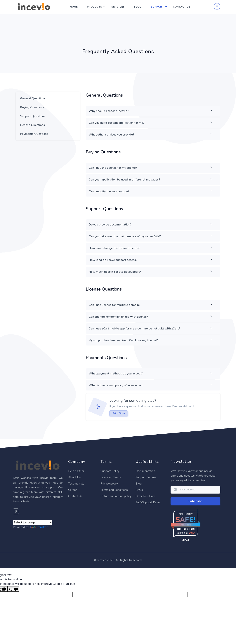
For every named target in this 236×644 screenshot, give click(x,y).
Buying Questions (32, 107)
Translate (39, 527)
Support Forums (146, 477)
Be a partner (76, 471)
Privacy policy (109, 484)
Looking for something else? (133, 401)
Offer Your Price (146, 496)
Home (74, 7)
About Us (74, 477)
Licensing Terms (111, 477)
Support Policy (110, 471)
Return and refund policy (116, 496)
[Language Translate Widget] (33, 523)
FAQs (139, 490)
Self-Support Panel (148, 502)
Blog (138, 7)
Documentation (145, 471)
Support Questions (33, 116)
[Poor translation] (13, 589)
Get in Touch (119, 413)
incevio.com (186, 525)
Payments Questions (34, 134)
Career (72, 490)
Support (157, 7)
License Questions (32, 125)
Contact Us (182, 7)
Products (95, 7)
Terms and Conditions (114, 490)
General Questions (33, 98)
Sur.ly (192, 533)
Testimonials (76, 484)
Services (118, 7)
